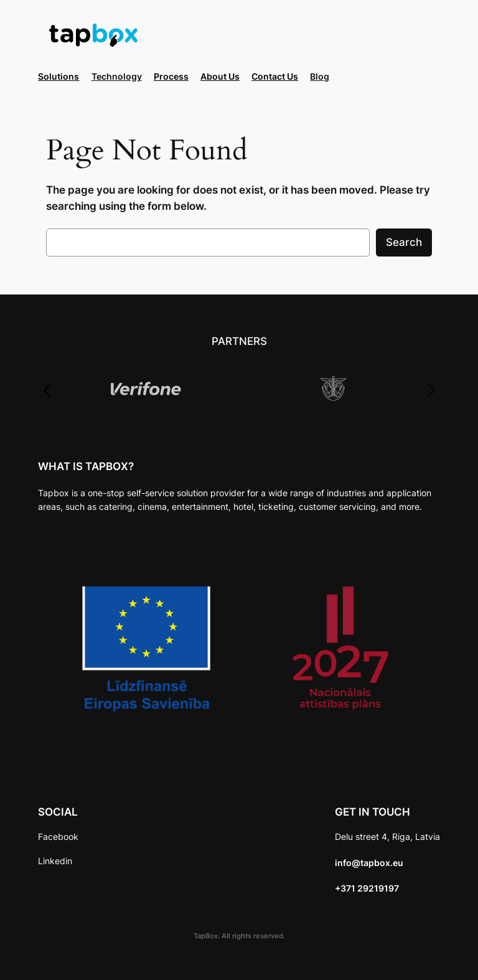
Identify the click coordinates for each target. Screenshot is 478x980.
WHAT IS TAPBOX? (86, 466)
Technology (117, 76)
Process (171, 76)
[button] (46, 391)
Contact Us (275, 76)
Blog (320, 76)
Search (404, 242)
